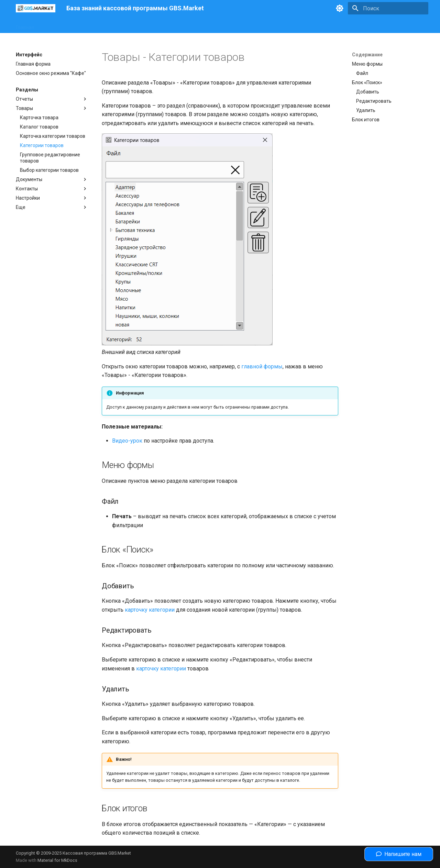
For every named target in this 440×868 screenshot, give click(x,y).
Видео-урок (127, 441)
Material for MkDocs (57, 860)
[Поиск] (388, 8)
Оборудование (92, 25)
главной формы (262, 366)
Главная (25, 25)
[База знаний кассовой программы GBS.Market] (36, 8)
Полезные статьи (188, 25)
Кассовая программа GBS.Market (97, 853)
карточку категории (150, 610)
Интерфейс (55, 25)
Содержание (367, 55)
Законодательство (139, 25)
